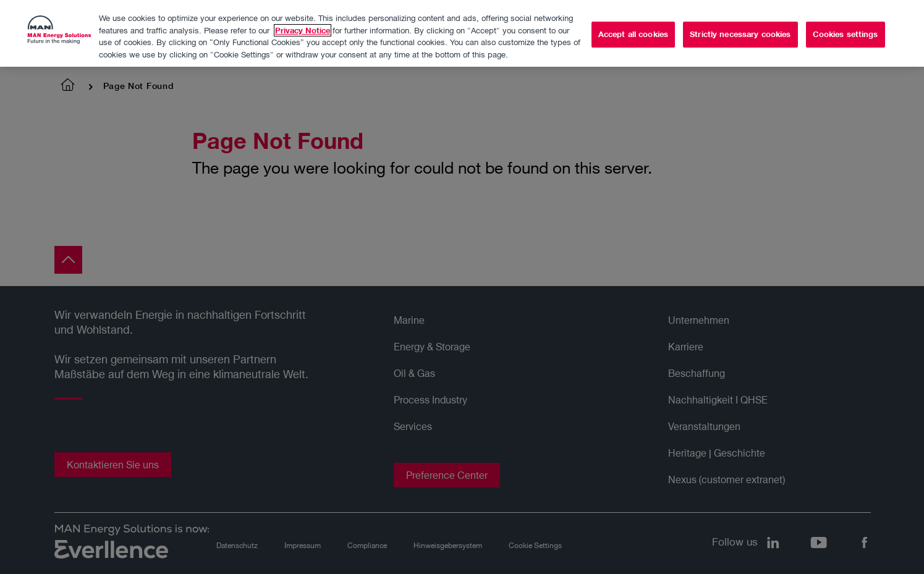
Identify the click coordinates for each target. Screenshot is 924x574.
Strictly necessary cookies (740, 32)
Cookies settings (846, 32)
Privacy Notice (303, 28)
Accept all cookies (633, 32)
